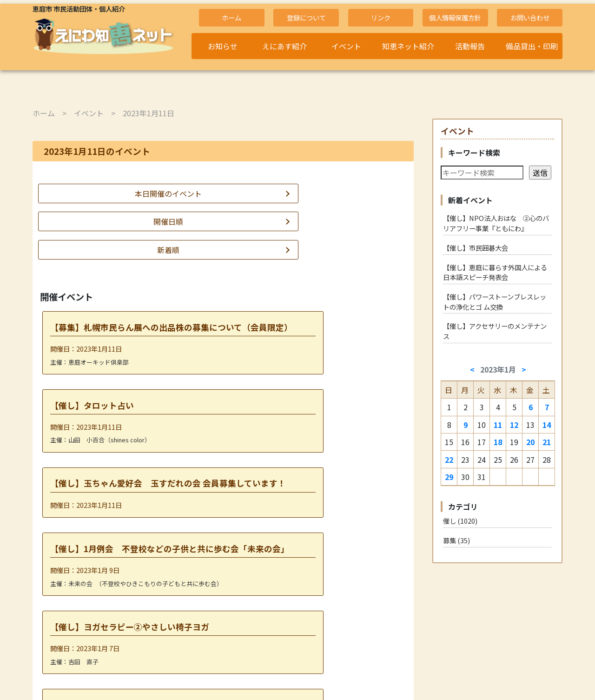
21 (547, 442)
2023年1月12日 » (257, 631)
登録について (306, 17)
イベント (346, 46)
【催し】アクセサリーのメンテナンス (495, 331)
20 (530, 442)
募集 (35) (456, 540)
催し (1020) (460, 521)
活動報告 (470, 46)
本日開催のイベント (93, 193)
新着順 (353, 193)
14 (547, 425)
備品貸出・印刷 (532, 46)
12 (514, 425)
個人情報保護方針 (455, 17)
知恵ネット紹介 (408, 46)
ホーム (231, 17)
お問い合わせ (530, 17)
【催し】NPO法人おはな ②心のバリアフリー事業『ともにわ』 (496, 223)
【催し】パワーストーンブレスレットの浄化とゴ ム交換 (495, 302)
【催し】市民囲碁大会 (476, 248)
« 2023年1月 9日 (189, 631)
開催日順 (223, 193)
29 (449, 477)
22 (449, 460)
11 (498, 425)
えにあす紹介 (284, 46)
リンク (381, 17)
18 (498, 442)
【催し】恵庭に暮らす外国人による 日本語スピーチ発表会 (497, 272)
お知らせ (223, 46)
